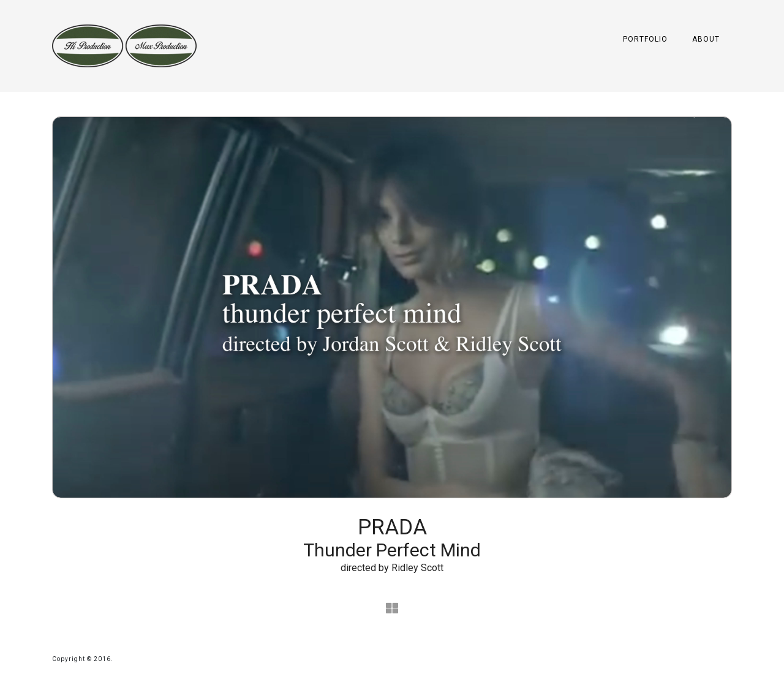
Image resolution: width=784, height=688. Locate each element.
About (706, 39)
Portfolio (645, 39)
